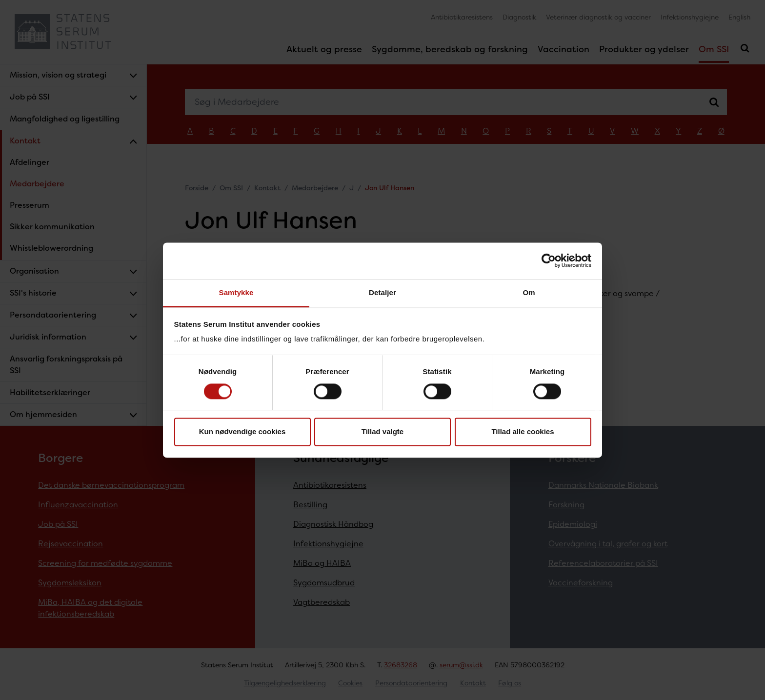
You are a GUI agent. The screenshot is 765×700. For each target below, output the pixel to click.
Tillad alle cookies (523, 432)
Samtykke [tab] (236, 292)
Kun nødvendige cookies (242, 432)
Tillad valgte (382, 432)
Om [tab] (529, 292)
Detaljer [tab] (382, 292)
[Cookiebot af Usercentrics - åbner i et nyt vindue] (549, 260)
